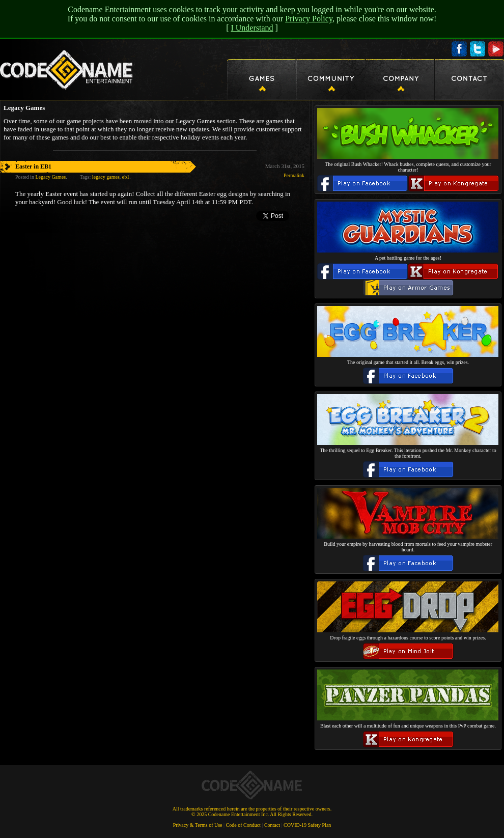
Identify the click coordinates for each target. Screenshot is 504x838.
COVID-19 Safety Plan (307, 825)
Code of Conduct (243, 825)
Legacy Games (50, 177)
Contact (272, 825)
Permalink (294, 175)
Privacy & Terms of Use (198, 825)
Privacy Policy (309, 19)
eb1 (126, 177)
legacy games (106, 177)
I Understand (252, 28)
